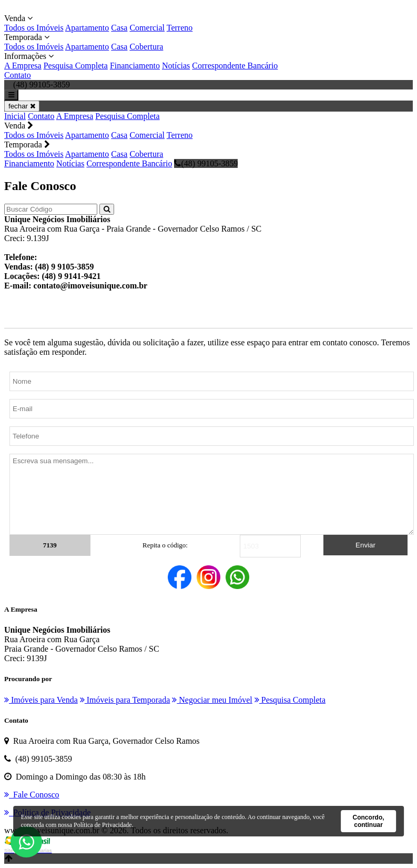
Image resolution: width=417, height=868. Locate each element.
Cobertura (146, 47)
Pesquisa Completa (76, 66)
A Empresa (23, 66)
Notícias (176, 66)
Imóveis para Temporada (125, 700)
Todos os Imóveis (34, 28)
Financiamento (135, 66)
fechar (22, 106)
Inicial (15, 116)
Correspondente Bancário (235, 66)
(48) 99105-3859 (206, 163)
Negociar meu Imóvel (212, 700)
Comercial (147, 28)
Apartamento (87, 28)
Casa (119, 28)
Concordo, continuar (369, 821)
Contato (18, 75)
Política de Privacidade (103, 825)
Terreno (180, 28)
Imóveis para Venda (41, 700)
